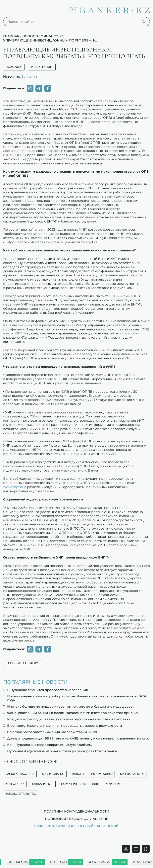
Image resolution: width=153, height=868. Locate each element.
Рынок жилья (102, 774)
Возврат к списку (23, 663)
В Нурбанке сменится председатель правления (46, 690)
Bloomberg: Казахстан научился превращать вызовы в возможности (63, 726)
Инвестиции (42, 67)
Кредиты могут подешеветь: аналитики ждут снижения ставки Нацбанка (67, 719)
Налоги (78, 774)
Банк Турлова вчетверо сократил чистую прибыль (47, 745)
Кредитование (53, 774)
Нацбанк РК (41, 784)
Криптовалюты (132, 774)
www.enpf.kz (28, 325)
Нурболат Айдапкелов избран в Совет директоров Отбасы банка (60, 751)
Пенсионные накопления (78, 784)
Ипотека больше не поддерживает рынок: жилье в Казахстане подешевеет (69, 706)
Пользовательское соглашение (77, 819)
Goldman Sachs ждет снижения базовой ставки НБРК (50, 732)
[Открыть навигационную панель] (136, 849)
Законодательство (21, 794)
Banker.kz (29, 76)
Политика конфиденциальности (76, 811)
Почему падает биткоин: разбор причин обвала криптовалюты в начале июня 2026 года (75, 698)
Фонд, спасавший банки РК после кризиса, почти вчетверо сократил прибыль (71, 713)
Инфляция (113, 784)
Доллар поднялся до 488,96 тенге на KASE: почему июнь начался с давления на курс (76, 738)
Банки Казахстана (20, 774)
